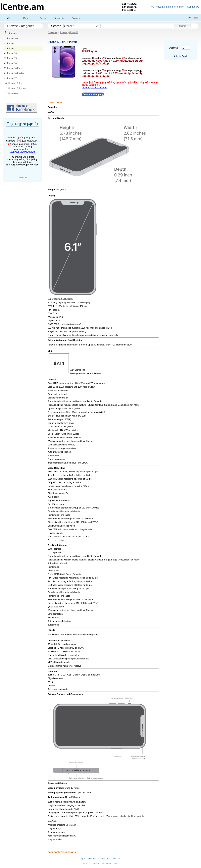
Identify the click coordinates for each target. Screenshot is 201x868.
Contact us (22, 177)
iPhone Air (11, 93)
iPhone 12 (10, 48)
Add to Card (180, 56)
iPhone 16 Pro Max (15, 73)
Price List (193, 18)
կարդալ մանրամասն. (94, 88)
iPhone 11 (10, 43)
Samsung (76, 18)
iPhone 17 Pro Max (15, 88)
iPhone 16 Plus (13, 68)
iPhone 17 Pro (13, 83)
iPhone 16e (11, 38)
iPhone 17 (10, 78)
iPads (26, 18)
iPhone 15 (10, 58)
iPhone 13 (10, 53)
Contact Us (193, 7)
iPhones (42, 18)
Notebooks (59, 18)
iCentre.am (53, 32)
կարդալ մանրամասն (22, 152)
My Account (157, 7)
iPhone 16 (10, 63)
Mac (9, 18)
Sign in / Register (175, 7)
